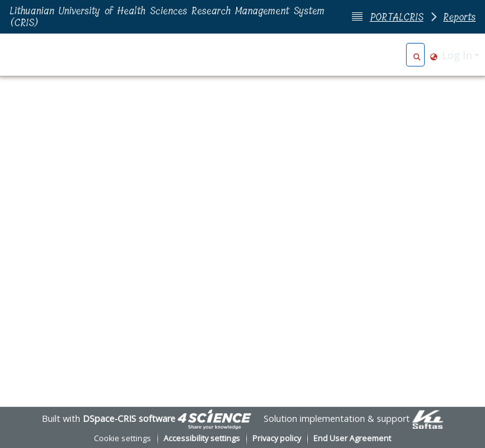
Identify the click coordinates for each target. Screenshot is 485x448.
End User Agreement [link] (352, 438)
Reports (460, 17)
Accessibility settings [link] (202, 438)
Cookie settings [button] (122, 438)
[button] (417, 55)
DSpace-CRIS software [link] (129, 418)
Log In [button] (458, 55)
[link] (215, 418)
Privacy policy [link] (277, 438)
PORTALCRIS (397, 17)
